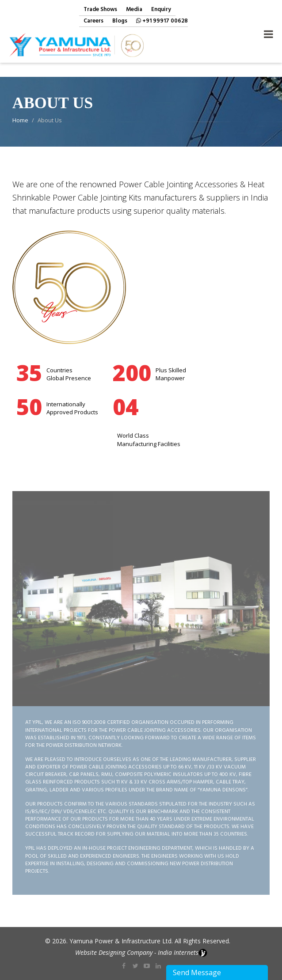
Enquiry (161, 10)
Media (134, 10)
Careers (93, 21)
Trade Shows (100, 10)
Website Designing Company (114, 952)
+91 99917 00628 (162, 21)
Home (20, 120)
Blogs (120, 21)
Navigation (269, 32)
